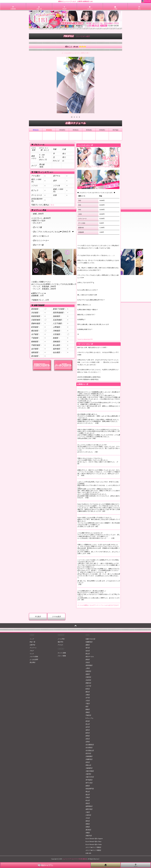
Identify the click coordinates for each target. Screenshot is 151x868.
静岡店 (88, 736)
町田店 (88, 689)
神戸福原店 (89, 780)
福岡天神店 (89, 809)
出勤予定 (32, 645)
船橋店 (88, 709)
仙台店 (88, 651)
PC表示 (38, 617)
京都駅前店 (89, 759)
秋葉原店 (88, 671)
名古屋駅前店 (90, 745)
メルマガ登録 (34, 657)
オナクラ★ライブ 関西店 (93, 850)
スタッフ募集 (62, 656)
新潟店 (88, 721)
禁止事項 (32, 662)
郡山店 (88, 654)
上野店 (88, 668)
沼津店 (88, 742)
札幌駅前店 (89, 642)
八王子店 (88, 686)
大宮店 (88, 701)
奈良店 (88, 762)
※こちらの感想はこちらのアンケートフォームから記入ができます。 (99, 605)
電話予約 (60, 642)
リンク (32, 654)
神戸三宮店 (89, 783)
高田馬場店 (89, 665)
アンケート (33, 648)
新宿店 (88, 660)
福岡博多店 (89, 806)
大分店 (88, 818)
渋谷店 (88, 662)
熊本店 (88, 821)
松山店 (88, 800)
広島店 (88, 798)
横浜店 (88, 692)
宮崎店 (88, 827)
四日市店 (88, 753)
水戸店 (88, 698)
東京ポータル (90, 657)
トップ (32, 639)
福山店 (88, 795)
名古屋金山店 (90, 751)
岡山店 (88, 792)
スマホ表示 (56, 617)
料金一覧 (32, 642)
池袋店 (88, 674)
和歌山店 (88, 765)
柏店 (87, 707)
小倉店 (88, 812)
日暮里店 (88, 677)
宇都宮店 (88, 715)
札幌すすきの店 (90, 639)
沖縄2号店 (89, 836)
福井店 (88, 730)
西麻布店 (88, 683)
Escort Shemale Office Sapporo (94, 839)
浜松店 (88, 739)
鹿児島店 (88, 830)
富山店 (88, 724)
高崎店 (88, 712)
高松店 (88, 803)
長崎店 (88, 824)
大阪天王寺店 (90, 777)
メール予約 (61, 639)
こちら (51, 205)
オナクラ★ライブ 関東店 (93, 847)
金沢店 (88, 727)
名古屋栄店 (89, 748)
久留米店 (88, 815)
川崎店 (88, 695)
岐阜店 (88, 733)
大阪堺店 (88, 774)
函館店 (88, 645)
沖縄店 (88, 833)
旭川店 (88, 648)
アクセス (60, 645)
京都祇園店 (89, 756)
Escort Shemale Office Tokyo (93, 842)
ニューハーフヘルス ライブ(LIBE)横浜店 (75, 859)
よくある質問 (34, 660)
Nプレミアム (89, 718)
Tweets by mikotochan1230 (85, 339)
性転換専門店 (90, 789)
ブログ (32, 651)
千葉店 (88, 704)
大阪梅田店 (89, 768)
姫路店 (88, 786)
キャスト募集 (62, 653)
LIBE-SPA (88, 853)
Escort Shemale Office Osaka (94, 844)
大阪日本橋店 (90, 771)
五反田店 (88, 680)
